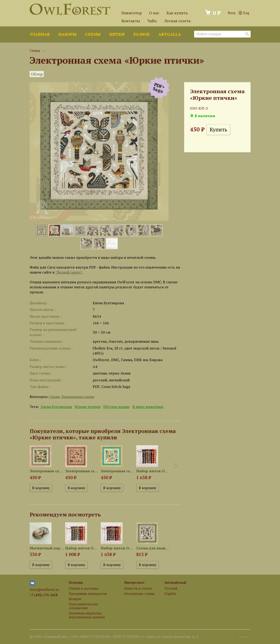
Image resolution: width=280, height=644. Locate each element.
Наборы (67, 34)
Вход (232, 13)
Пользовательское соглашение (83, 606)
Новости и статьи (138, 588)
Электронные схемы (78, 397)
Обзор (37, 74)
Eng (244, 13)
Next (175, 466)
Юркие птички (88, 407)
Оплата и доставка (83, 588)
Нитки (117, 34)
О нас (154, 13)
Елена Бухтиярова (56, 407)
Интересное (134, 582)
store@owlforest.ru (44, 590)
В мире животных (148, 407)
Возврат (75, 599)
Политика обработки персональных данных (87, 615)
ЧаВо (152, 21)
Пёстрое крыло (116, 407)
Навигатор (132, 13)
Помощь (76, 582)
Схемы (93, 34)
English (170, 594)
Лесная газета (177, 21)
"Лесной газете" (69, 272)
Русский (171, 588)
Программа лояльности (88, 594)
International (175, 582)
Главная (40, 34)
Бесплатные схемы (139, 594)
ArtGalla (170, 34)
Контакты (131, 21)
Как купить (177, 13)
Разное (141, 34)
